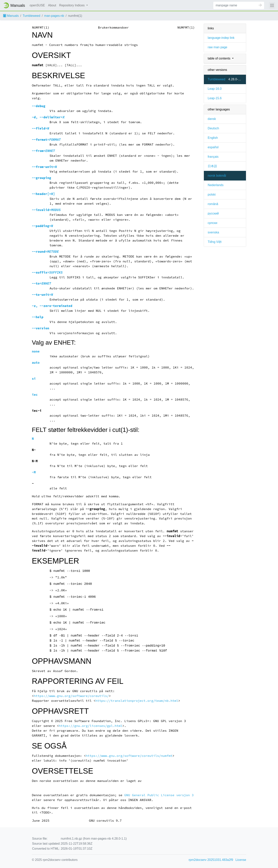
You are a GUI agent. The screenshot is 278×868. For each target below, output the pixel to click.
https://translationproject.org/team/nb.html (137, 701)
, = (48, 117)
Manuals (11, 16)
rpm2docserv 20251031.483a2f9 (211, 860)
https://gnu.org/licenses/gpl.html (91, 726)
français (213, 157)
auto (36, 363)
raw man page (217, 47)
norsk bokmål (217, 176)
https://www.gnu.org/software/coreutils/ (71, 696)
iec (35, 395)
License (241, 860)
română (213, 204)
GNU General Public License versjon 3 (159, 795)
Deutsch (213, 128)
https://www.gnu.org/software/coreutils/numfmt (129, 756)
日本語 (212, 166)
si (34, 379)
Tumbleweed (31, 16)
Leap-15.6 (215, 98)
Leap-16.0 (215, 89)
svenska (213, 232)
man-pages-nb (54, 16)
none (36, 351)
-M (34, 472)
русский (213, 213)
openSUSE (37, 5)
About (52, 5)
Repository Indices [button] (72, 5)
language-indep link (221, 38)
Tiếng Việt (215, 242)
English (213, 138)
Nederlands (216, 185)
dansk (212, 119)
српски (213, 223)
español (213, 147)
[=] (43, 194)
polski (212, 195)
